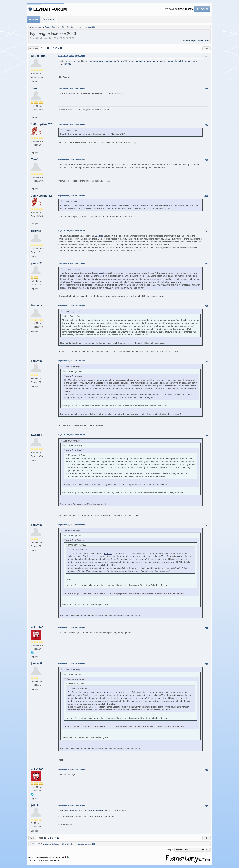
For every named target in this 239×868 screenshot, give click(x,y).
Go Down (34, 48)
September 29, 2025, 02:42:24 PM (71, 769)
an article (99, 236)
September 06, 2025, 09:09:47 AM (71, 160)
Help (31, 857)
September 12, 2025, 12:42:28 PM (71, 628)
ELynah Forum (50, 9)
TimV (34, 88)
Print (206, 48)
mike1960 (37, 628)
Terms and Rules (43, 857)
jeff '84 (35, 805)
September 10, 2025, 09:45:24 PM (71, 263)
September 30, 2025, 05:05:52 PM (71, 805)
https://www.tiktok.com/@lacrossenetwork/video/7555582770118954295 (92, 810)
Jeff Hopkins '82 (41, 124)
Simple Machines (51, 861)
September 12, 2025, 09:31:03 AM (71, 435)
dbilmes (36, 231)
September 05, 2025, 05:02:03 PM (71, 124)
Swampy (37, 306)
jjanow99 (37, 263)
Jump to (170, 850)
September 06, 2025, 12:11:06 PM (71, 196)
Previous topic (189, 41)
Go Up (32, 838)
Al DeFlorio (38, 56)
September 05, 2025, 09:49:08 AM (71, 88)
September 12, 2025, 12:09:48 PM (71, 525)
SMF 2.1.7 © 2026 (35, 861)
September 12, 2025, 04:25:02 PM (71, 664)
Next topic (204, 41)
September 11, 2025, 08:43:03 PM (71, 306)
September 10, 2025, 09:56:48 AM (71, 231)
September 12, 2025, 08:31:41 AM (71, 361)
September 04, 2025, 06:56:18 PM (71, 56)
